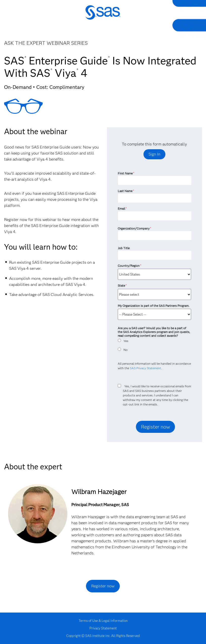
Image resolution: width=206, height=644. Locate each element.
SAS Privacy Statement (145, 368)
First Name (126, 173)
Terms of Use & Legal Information (103, 621)
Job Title (124, 248)
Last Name (126, 191)
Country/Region (129, 266)
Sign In (154, 154)
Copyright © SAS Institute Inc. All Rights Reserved (103, 636)
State (122, 286)
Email (122, 209)
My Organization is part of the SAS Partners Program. (154, 306)
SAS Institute (103, 16)
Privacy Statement (103, 628)
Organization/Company (134, 228)
